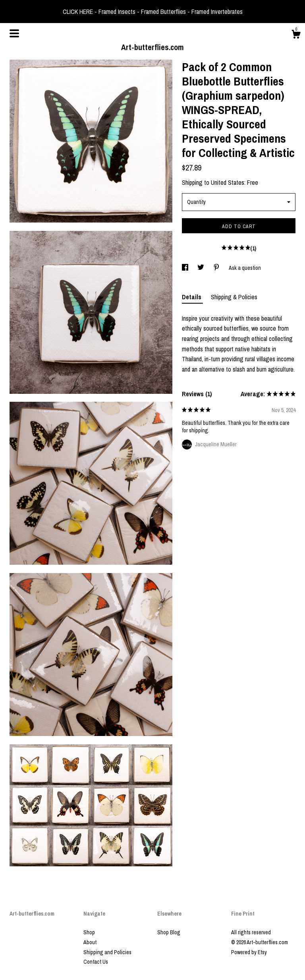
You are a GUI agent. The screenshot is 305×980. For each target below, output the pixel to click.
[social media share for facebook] (186, 268)
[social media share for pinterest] (217, 268)
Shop (89, 932)
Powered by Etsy (249, 952)
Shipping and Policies (107, 952)
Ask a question (245, 268)
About (90, 942)
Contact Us (96, 962)
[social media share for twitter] (201, 268)
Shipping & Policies (234, 297)
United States (228, 182)
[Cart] (296, 35)
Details (192, 297)
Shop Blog (169, 932)
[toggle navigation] (14, 33)
